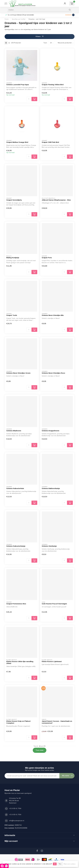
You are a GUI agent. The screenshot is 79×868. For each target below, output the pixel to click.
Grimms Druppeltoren (50, 431)
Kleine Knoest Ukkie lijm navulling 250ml (20, 662)
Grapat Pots (47, 258)
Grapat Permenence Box (16, 604)
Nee (60, 864)
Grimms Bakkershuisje (51, 488)
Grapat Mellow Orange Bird (17, 142)
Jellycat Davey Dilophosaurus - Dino (56, 200)
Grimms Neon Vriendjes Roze (53, 373)
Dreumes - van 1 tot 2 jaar (37, 19)
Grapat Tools (12, 315)
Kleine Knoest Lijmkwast (52, 661)
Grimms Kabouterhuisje (16, 546)
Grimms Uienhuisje (49, 546)
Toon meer (40, 750)
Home (7, 19)
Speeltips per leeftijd (19, 19)
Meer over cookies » (70, 864)
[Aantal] (29, 99)
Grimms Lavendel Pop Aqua (18, 85)
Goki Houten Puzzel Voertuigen (54, 604)
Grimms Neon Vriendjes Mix (53, 315)
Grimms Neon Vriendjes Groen (18, 373)
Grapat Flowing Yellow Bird (53, 85)
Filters (40, 36)
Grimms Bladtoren (14, 431)
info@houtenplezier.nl (17, 821)
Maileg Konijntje (13, 258)
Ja (55, 864)
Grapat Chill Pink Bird (50, 142)
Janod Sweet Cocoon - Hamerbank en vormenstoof (57, 722)
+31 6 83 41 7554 (15, 808)
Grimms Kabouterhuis (15, 488)
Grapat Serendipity (14, 200)
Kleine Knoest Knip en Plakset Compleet (18, 722)
